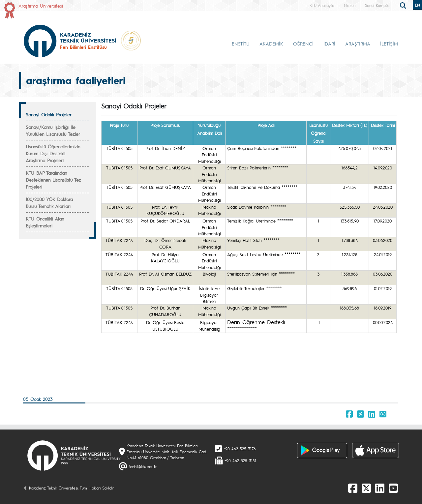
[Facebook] (353, 488)
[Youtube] (393, 488)
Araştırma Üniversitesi (41, 6)
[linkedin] (380, 488)
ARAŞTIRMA (358, 44)
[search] (404, 5)
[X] (366, 488)
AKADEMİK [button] (271, 44)
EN (417, 5)
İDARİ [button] (329, 44)
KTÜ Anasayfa (322, 5)
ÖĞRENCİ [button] (303, 44)
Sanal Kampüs (377, 5)
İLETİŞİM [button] (389, 44)
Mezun (350, 5)
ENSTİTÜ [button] (241, 44)
